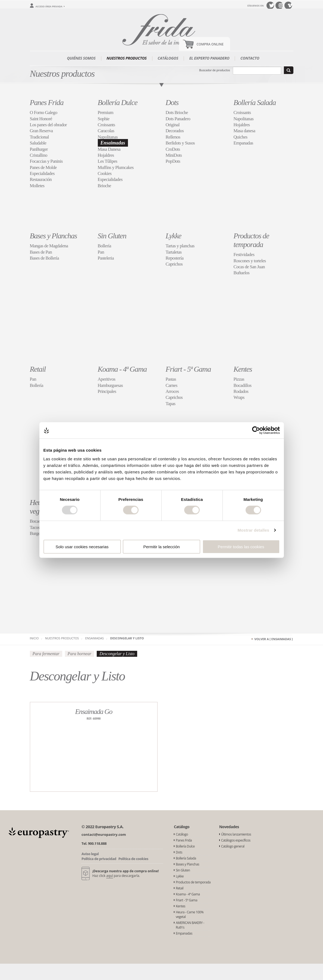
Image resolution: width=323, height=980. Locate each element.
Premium (106, 113)
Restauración (41, 179)
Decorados (175, 131)
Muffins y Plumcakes (116, 167)
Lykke (173, 236)
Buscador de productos (214, 70)
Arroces (172, 391)
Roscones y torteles (250, 261)
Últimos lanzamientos (236, 834)
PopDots (173, 161)
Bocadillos (243, 385)
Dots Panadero (178, 119)
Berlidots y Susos (180, 143)
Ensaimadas (113, 143)
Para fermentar (46, 654)
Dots (172, 102)
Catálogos (168, 58)
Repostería (175, 258)
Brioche (104, 186)
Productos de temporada (251, 240)
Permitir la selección (161, 546)
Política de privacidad (99, 859)
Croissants (106, 125)
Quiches (241, 137)
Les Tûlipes (108, 161)
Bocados (37, 521)
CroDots (173, 149)
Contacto (250, 58)
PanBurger (39, 149)
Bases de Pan (41, 252)
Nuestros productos (127, 58)
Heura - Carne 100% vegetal (190, 914)
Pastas (171, 379)
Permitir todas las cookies (241, 546)
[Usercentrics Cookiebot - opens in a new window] (256, 430)
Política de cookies (133, 859)
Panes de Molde (43, 167)
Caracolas (106, 131)
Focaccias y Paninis (46, 161)
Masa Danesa (109, 149)
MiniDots (174, 155)
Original (173, 125)
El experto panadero (209, 58)
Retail (38, 369)
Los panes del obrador (48, 125)
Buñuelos (242, 273)
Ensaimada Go (94, 712)
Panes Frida (47, 102)
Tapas (171, 404)
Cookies (105, 173)
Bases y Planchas (54, 236)
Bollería (104, 246)
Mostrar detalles (253, 530)
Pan (101, 252)
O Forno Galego (44, 113)
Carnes (172, 385)
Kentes (243, 369)
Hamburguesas (110, 385)
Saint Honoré (41, 119)
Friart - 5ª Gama (188, 369)
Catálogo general (233, 846)
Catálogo (182, 834)
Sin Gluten (112, 236)
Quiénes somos (81, 58)
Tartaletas (174, 252)
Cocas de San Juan (249, 267)
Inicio (34, 638)
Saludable (38, 143)
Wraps (239, 397)
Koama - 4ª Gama (122, 369)
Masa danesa (244, 131)
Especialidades (42, 173)
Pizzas (239, 379)
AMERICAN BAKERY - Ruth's (190, 925)
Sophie (104, 119)
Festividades (244, 255)
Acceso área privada (49, 6)
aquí (109, 876)
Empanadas (243, 143)
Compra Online (210, 44)
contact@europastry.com (104, 834)
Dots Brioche (177, 113)
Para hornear (80, 654)
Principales (107, 391)
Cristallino (39, 155)
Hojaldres (106, 155)
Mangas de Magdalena (49, 246)
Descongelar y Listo (127, 638)
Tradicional (39, 137)
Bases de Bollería (44, 258)
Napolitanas (108, 137)
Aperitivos (107, 379)
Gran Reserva (41, 131)
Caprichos (174, 264)
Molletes (37, 186)
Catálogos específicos (236, 840)
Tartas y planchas (180, 246)
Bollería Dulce (118, 102)
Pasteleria (106, 258)
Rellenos (173, 137)
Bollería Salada (255, 102)
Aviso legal (90, 854)
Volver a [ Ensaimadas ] (273, 639)
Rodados (241, 391)
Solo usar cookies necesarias (82, 546)
